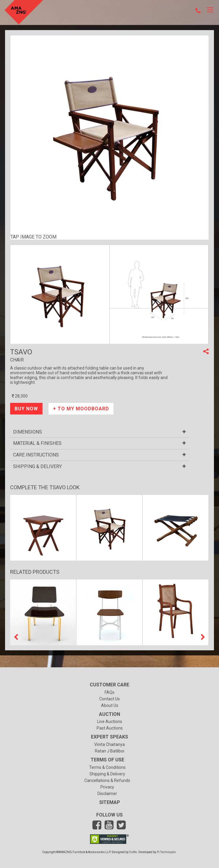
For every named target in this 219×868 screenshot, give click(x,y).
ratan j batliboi (109, 751)
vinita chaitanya (109, 744)
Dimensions (100, 432)
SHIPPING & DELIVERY (100, 467)
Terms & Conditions (107, 767)
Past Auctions (110, 728)
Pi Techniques (166, 852)
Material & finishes (100, 443)
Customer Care (109, 685)
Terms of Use (107, 760)
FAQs (109, 692)
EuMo (133, 852)
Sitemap (110, 802)
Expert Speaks (109, 737)
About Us (110, 705)
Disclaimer (107, 794)
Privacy (107, 787)
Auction (109, 714)
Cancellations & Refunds (107, 780)
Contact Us (109, 699)
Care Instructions (100, 455)
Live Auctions (110, 721)
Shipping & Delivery (107, 774)
